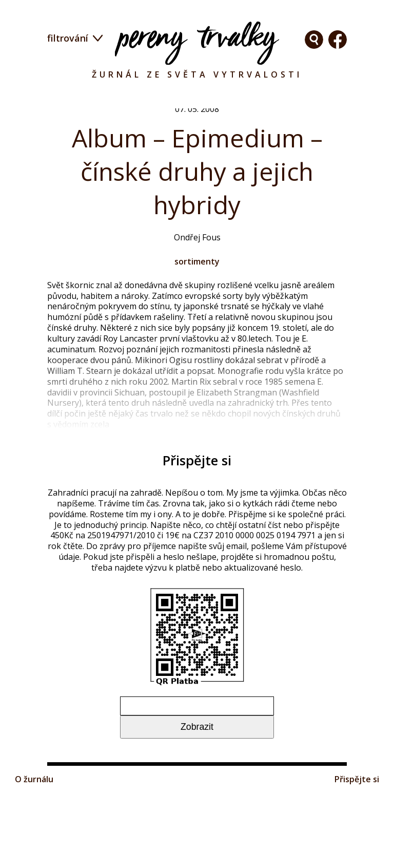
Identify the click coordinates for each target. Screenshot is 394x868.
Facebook (314, 40)
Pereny (197, 43)
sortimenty (197, 272)
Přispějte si (354, 859)
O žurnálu (36, 859)
